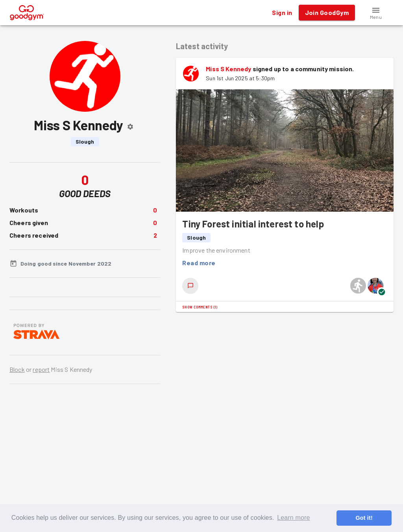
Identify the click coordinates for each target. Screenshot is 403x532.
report (41, 369)
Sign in (282, 13)
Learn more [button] (293, 518)
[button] (376, 13)
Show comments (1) (200, 307)
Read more (199, 263)
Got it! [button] (364, 518)
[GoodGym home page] (27, 12)
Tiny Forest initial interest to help (253, 224)
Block (17, 369)
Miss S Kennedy (228, 69)
